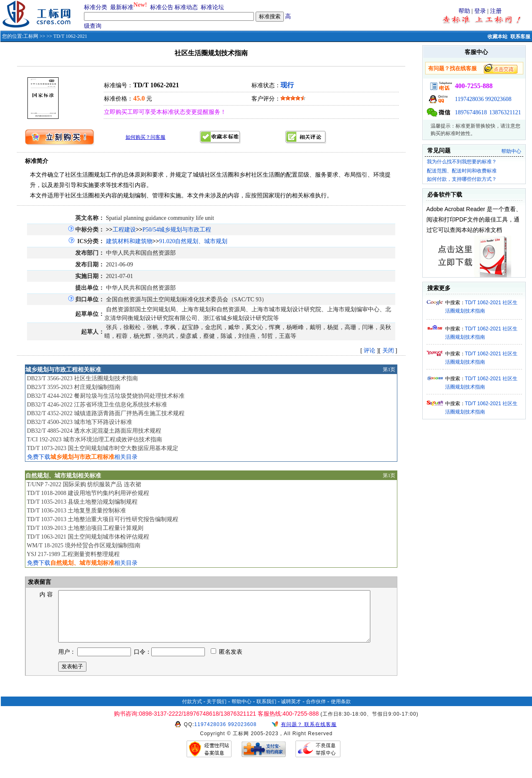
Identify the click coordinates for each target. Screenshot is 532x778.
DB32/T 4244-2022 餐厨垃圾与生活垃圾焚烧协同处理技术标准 (106, 396)
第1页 (389, 369)
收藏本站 (498, 37)
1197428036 (469, 99)
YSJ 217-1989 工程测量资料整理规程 (73, 554)
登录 (480, 11)
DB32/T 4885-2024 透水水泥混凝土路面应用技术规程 (94, 431)
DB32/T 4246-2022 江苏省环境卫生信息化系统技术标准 (97, 405)
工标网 (31, 36)
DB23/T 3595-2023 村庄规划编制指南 (74, 387)
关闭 (388, 351)
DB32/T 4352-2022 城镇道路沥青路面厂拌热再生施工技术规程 (106, 413)
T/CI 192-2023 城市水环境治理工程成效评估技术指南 (94, 439)
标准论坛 (212, 7)
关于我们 (217, 712)
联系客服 (520, 37)
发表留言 (39, 582)
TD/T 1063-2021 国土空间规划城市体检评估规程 (88, 537)
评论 (369, 351)
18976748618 (471, 112)
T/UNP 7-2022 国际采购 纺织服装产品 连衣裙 (84, 484)
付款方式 (192, 712)
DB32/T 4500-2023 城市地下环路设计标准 (80, 422)
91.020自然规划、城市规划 (193, 241)
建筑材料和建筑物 (129, 241)
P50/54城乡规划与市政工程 (177, 230)
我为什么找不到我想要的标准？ (462, 162)
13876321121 (505, 112)
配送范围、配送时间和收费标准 (462, 171)
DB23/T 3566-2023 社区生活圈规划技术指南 (83, 378)
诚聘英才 (291, 712)
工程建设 (124, 230)
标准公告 (162, 7)
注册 (496, 11)
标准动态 (186, 7)
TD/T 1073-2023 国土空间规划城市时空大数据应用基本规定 (102, 448)
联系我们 (266, 712)
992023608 (499, 99)
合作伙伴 (316, 712)
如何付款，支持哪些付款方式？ (462, 179)
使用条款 (341, 712)
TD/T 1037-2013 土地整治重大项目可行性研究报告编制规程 (102, 519)
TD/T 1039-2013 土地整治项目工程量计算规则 (85, 528)
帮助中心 (511, 151)
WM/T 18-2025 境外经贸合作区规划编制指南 (84, 545)
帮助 (464, 11)
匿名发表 (227, 662)
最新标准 (122, 7)
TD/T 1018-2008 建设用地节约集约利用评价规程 (88, 493)
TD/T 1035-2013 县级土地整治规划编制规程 (82, 502)
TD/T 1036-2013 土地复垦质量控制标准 (76, 511)
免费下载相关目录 (82, 457)
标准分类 (96, 7)
